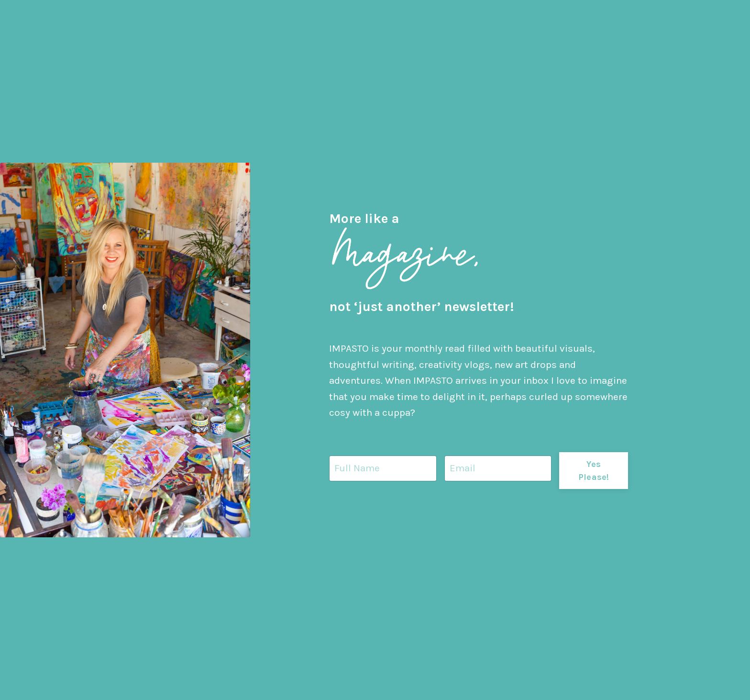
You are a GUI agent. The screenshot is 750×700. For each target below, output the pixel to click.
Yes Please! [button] (594, 471)
